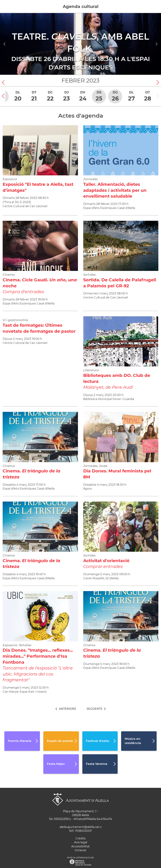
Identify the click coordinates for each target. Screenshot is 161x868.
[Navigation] (5, 44)
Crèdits (81, 838)
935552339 (61, 819)
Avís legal (81, 842)
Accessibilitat (80, 846)
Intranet (81, 850)
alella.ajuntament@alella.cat (79, 827)
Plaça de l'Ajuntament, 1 (80, 811)
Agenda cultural (81, 6)
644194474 (104, 819)
